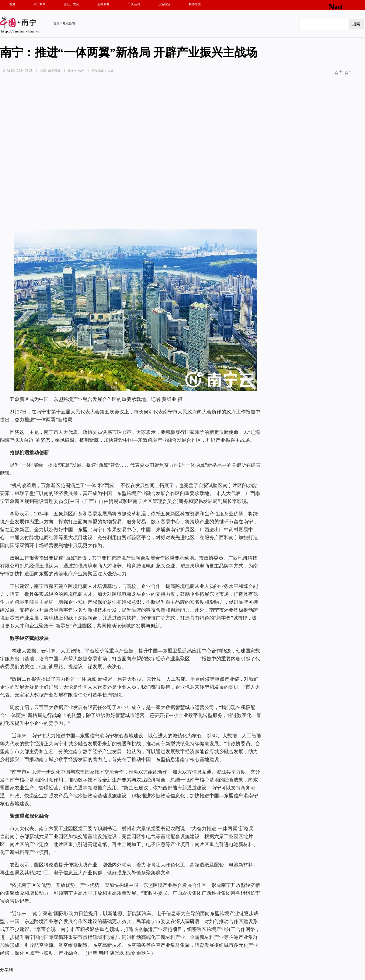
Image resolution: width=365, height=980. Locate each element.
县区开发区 (71, 4)
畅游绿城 (195, 4)
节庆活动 (134, 4)
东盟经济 (164, 4)
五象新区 (103, 4)
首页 (12, 4)
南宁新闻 (40, 4)
